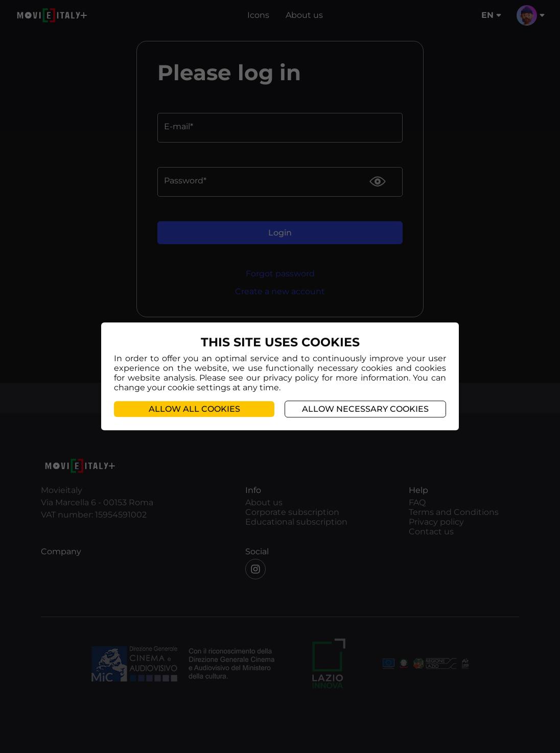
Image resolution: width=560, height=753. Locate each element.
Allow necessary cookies (365, 409)
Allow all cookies (194, 409)
